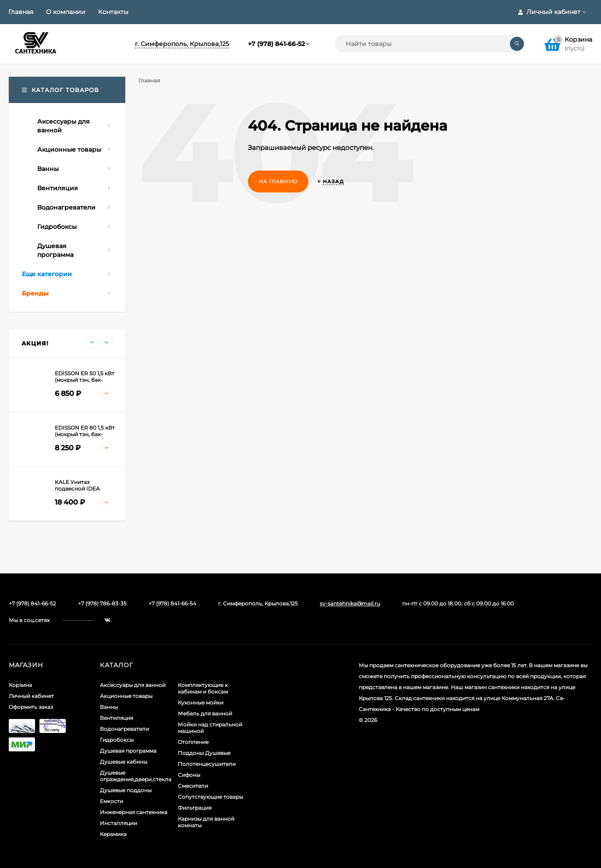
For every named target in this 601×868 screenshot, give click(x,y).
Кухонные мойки (201, 703)
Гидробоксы (117, 740)
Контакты (113, 12)
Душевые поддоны (126, 790)
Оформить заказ (31, 707)
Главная (21, 12)
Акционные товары (126, 696)
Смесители (193, 786)
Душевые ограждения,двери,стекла (136, 776)
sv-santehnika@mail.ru (350, 603)
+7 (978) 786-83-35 (102, 603)
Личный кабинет (31, 696)
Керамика (113, 834)
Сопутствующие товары (210, 797)
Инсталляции (118, 823)
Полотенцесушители (207, 764)
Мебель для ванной (205, 713)
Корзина (20, 685)
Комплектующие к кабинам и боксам (203, 688)
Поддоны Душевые (204, 753)
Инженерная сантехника (134, 812)
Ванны (109, 707)
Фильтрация (195, 808)
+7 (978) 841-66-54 (172, 603)
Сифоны (189, 775)
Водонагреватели (124, 729)
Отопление (193, 742)
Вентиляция (117, 718)
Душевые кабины (124, 762)
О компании (66, 12)
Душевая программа (128, 751)
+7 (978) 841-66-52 (276, 44)
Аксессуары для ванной (133, 685)
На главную (278, 181)
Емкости (111, 801)
